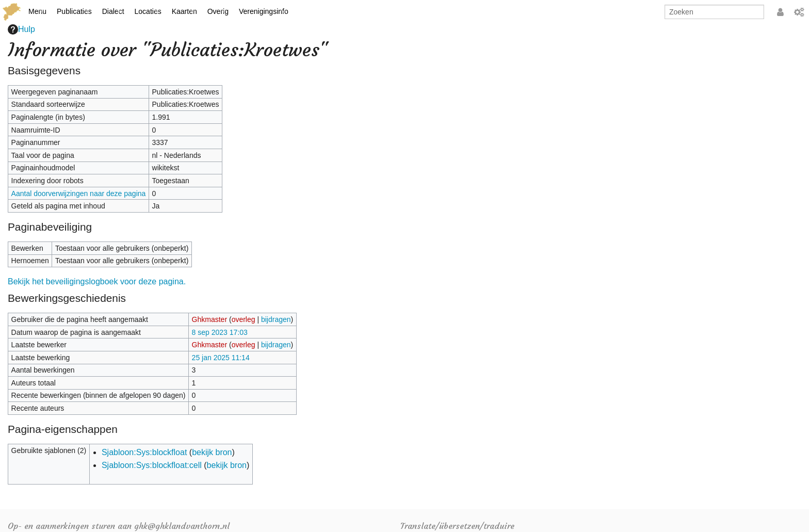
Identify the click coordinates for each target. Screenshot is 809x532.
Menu (37, 11)
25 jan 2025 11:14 (221, 358)
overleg (244, 319)
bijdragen (276, 319)
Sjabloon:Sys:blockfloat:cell (152, 465)
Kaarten (184, 11)
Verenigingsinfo (264, 11)
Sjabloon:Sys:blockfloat (144, 452)
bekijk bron (212, 452)
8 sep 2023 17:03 (220, 332)
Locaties (148, 11)
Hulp (21, 29)
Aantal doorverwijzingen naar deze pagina (79, 194)
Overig (218, 11)
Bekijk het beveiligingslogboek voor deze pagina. (97, 281)
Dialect (113, 11)
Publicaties (74, 11)
